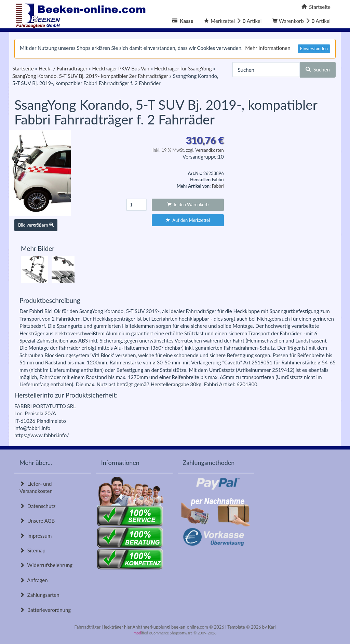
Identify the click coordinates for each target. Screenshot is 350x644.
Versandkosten (209, 150)
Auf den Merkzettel (188, 220)
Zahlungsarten (39, 595)
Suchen (318, 69)
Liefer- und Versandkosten (36, 487)
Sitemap (32, 550)
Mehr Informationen (268, 48)
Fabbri (218, 186)
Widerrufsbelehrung (46, 565)
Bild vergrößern (36, 225)
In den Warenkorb (188, 204)
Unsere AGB (37, 521)
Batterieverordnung (45, 610)
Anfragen (34, 580)
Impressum (36, 536)
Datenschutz (37, 506)
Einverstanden (314, 49)
